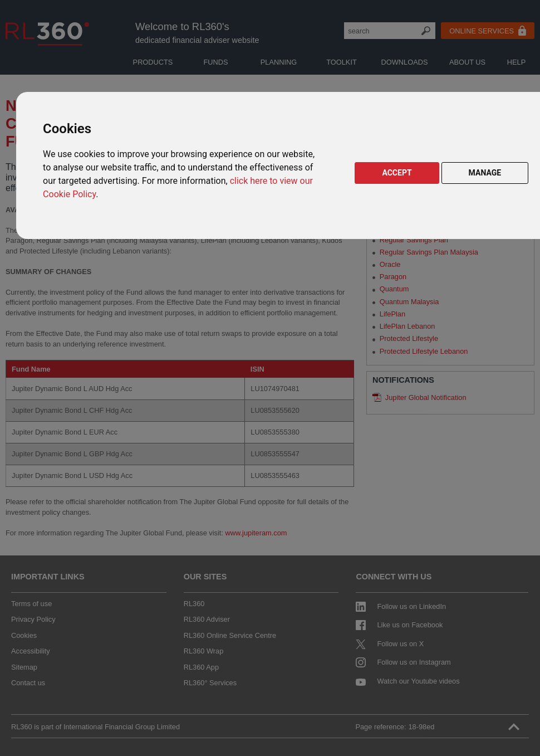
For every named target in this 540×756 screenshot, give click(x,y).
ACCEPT (397, 173)
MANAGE (485, 173)
